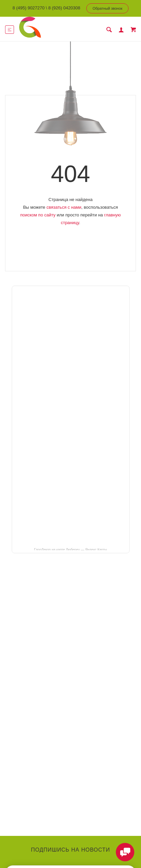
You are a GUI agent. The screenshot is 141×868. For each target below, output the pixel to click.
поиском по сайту (38, 215)
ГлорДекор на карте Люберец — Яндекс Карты (70, 549)
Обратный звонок (108, 8)
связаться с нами (64, 207)
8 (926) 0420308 (64, 8)
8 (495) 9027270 (28, 8)
